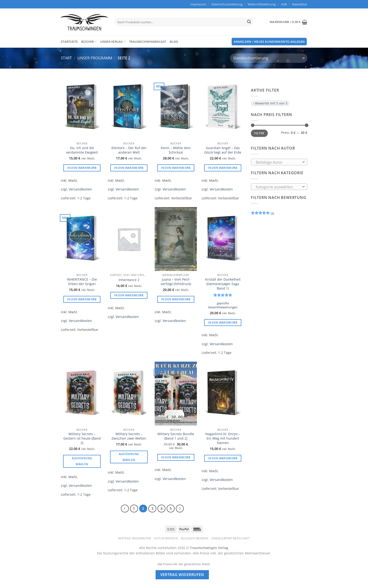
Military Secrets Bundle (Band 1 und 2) (176, 436)
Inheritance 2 (129, 280)
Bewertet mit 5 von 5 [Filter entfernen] (271, 103)
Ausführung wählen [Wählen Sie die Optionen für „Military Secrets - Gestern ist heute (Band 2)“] (82, 461)
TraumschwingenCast (148, 42)
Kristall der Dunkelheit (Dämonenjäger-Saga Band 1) (223, 284)
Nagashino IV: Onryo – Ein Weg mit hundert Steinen (223, 438)
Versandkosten (80, 189)
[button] (300, 4)
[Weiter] (180, 509)
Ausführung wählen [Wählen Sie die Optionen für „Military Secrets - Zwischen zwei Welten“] (129, 457)
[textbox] (278, 162)
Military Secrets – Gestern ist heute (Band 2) (82, 438)
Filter (259, 133)
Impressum (198, 4)
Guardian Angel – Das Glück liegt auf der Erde (223, 150)
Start (66, 58)
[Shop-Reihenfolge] (269, 58)
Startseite (69, 42)
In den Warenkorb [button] (82, 168)
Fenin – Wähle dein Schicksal (176, 150)
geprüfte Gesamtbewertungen (223, 305)
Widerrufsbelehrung (262, 4)
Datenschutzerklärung (227, 4)
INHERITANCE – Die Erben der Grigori (82, 282)
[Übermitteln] (249, 22)
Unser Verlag (113, 41)
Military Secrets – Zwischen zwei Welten (129, 436)
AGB (284, 4)
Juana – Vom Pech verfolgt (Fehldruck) (176, 282)
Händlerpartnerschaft (231, 538)
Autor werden (166, 538)
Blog (174, 42)
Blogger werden (195, 538)
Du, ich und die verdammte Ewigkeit (82, 150)
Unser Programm (95, 58)
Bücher (89, 41)
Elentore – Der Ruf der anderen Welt (129, 150)
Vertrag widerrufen (135, 538)
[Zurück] (125, 509)
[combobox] (279, 162)
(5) (263, 214)
